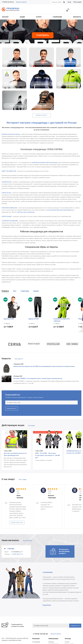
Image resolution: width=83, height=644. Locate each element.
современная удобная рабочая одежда (44, 162)
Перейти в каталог (41, 115)
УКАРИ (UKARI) (6, 216)
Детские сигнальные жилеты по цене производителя (15, 454)
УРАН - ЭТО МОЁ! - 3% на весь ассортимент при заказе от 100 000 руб (47, 455)
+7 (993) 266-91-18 (17, 535)
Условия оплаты (54, 625)
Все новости (19, 359)
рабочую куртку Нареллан (26, 212)
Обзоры (67, 630)
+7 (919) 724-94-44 (8, 2)
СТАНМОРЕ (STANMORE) (10, 221)
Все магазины (28, 522)
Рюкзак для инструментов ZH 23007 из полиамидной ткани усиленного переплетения (44, 366)
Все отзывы (23, 479)
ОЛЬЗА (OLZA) (6, 193)
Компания (36, 620)
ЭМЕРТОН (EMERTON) (9, 171)
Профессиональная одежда (11, 134)
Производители (70, 628)
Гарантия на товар (54, 630)
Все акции (32, 426)
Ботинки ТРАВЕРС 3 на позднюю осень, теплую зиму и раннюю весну (38, 378)
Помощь (68, 620)
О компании (36, 623)
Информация (53, 620)
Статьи (67, 623)
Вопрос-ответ (69, 625)
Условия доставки (54, 628)
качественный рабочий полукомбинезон (60, 210)
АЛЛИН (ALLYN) (7, 182)
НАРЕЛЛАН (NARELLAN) (9, 208)
